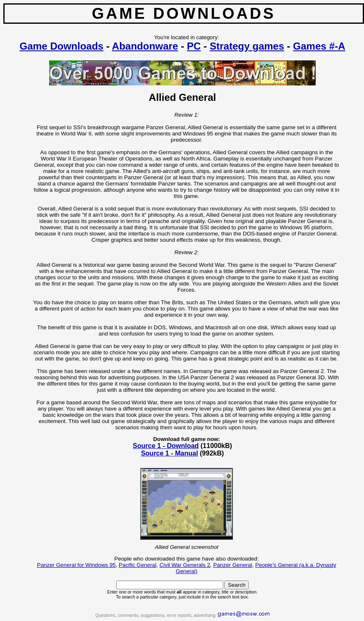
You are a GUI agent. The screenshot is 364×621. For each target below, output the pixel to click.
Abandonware (145, 46)
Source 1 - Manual (169, 453)
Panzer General (233, 565)
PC (194, 46)
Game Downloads (61, 46)
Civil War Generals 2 (185, 565)
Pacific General (137, 565)
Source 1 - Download (166, 446)
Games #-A (319, 46)
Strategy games (247, 46)
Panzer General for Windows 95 (76, 565)
